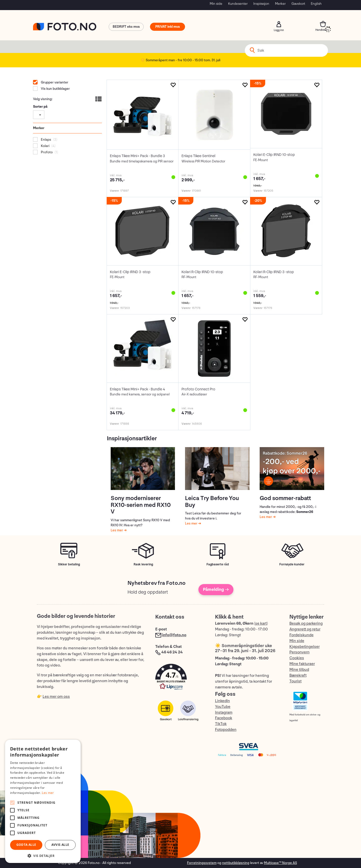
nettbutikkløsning (236, 863)
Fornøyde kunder (292, 564)
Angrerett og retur (305, 629)
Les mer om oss (56, 697)
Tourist (295, 681)
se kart (261, 624)
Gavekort (298, 4)
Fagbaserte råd (218, 564)
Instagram (224, 713)
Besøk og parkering (306, 624)
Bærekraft (298, 675)
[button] (180, 678)
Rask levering (143, 564)
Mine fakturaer (302, 664)
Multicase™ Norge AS (280, 863)
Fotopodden (226, 730)
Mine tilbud (299, 670)
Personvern (299, 652)
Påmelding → (216, 589)
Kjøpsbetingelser (305, 647)
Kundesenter (238, 4)
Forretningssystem (202, 863)
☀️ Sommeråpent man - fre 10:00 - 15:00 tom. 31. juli (180, 60)
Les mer (117, 530)
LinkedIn (222, 701)
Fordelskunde (302, 635)
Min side (216, 4)
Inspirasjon (261, 4)
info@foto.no (174, 635)
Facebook (224, 718)
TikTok (221, 724)
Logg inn (279, 24)
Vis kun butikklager (55, 89)
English (316, 4)
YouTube (223, 707)
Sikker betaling (69, 564)
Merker (280, 4)
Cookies (297, 658)
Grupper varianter (54, 82)
